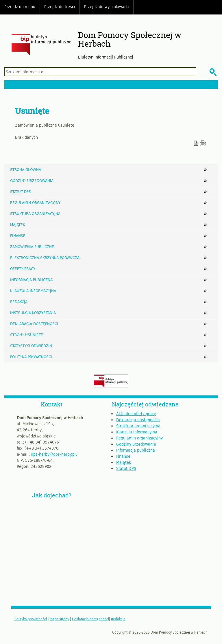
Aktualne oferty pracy (136, 414)
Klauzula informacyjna (33, 291)
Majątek (18, 225)
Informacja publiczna (31, 280)
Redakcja (19, 302)
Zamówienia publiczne (32, 247)
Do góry (215, 7)
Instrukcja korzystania (33, 313)
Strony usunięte (27, 335)
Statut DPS (21, 191)
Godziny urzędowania (32, 180)
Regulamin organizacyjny (35, 202)
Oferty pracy (23, 269)
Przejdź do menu (20, 7)
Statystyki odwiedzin (31, 346)
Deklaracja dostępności (34, 324)
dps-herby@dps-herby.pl (53, 454)
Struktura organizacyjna (35, 214)
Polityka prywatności (31, 357)
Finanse (18, 236)
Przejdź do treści (60, 7)
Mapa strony (59, 619)
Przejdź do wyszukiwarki (107, 7)
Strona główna (26, 169)
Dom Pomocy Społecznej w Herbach (130, 40)
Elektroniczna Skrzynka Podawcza (45, 258)
